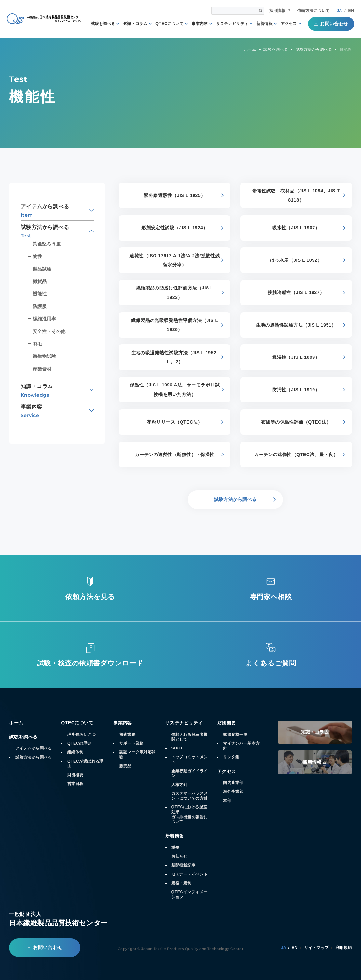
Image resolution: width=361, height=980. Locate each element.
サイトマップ (317, 948)
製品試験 (42, 269)
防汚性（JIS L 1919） (296, 390)
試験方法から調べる (33, 757)
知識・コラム (135, 24)
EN (351, 11)
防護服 (40, 306)
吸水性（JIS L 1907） (296, 228)
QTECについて (169, 24)
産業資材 (42, 369)
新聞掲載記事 (184, 865)
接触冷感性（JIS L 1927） (296, 292)
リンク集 (231, 757)
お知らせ (180, 856)
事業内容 (200, 24)
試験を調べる (103, 24)
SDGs (177, 748)
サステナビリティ (232, 24)
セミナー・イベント (190, 874)
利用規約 (344, 948)
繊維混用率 (45, 319)
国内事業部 (233, 783)
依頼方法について (314, 11)
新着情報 (264, 24)
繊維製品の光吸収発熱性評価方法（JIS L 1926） (174, 325)
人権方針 (180, 785)
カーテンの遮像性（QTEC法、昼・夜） (296, 455)
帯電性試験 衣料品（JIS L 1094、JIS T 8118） (296, 195)
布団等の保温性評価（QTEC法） (296, 422)
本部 (227, 801)
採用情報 (277, 11)
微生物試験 (45, 356)
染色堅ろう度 (47, 244)
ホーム (16, 723)
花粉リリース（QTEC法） (174, 422)
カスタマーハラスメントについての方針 (190, 796)
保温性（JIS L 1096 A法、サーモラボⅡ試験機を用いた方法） (175, 389)
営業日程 (75, 784)
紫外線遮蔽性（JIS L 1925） (174, 195)
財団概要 (75, 775)
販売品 (125, 766)
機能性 (40, 294)
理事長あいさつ (81, 735)
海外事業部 (233, 791)
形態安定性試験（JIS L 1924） (175, 228)
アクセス (289, 24)
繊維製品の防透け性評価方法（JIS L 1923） (175, 292)
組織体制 (75, 752)
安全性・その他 (49, 331)
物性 (38, 256)
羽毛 (38, 344)
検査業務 (127, 735)
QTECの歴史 (79, 743)
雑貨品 (40, 281)
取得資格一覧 (235, 735)
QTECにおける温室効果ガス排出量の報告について (190, 814)
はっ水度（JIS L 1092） (296, 260)
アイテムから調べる (33, 748)
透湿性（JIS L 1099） (296, 357)
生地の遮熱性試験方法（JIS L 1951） (296, 325)
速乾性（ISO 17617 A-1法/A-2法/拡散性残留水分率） (175, 260)
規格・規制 (181, 883)
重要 (175, 847)
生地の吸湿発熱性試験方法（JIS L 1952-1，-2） (175, 357)
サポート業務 (132, 743)
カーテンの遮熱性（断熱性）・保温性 (175, 455)
